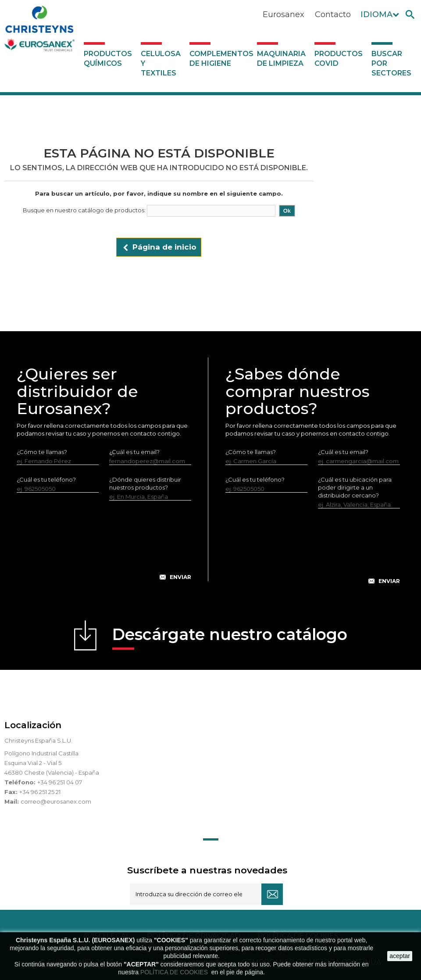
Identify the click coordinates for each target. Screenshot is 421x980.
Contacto (333, 14)
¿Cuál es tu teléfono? (46, 479)
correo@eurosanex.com (56, 801)
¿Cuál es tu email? (343, 452)
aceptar (400, 956)
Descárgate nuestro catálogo (230, 637)
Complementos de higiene (221, 59)
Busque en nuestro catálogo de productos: (84, 210)
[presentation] (104, 547)
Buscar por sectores (391, 63)
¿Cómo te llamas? (42, 452)
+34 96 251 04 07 (60, 782)
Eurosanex (284, 14)
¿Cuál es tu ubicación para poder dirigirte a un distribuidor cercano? (355, 487)
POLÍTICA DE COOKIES (175, 972)
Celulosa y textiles (161, 63)
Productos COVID (339, 59)
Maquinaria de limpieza (281, 59)
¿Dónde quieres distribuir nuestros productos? (145, 483)
